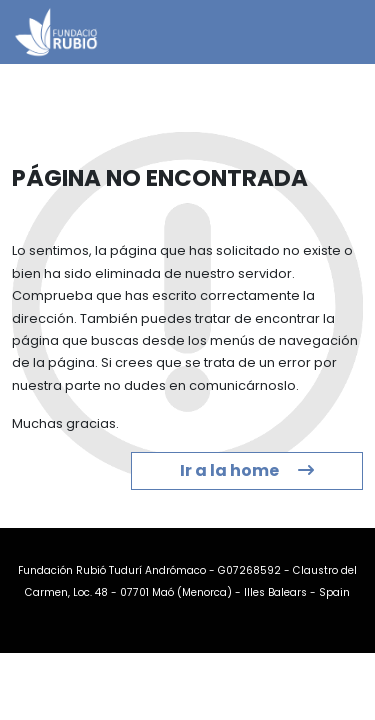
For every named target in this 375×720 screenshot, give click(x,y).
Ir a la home (247, 470)
